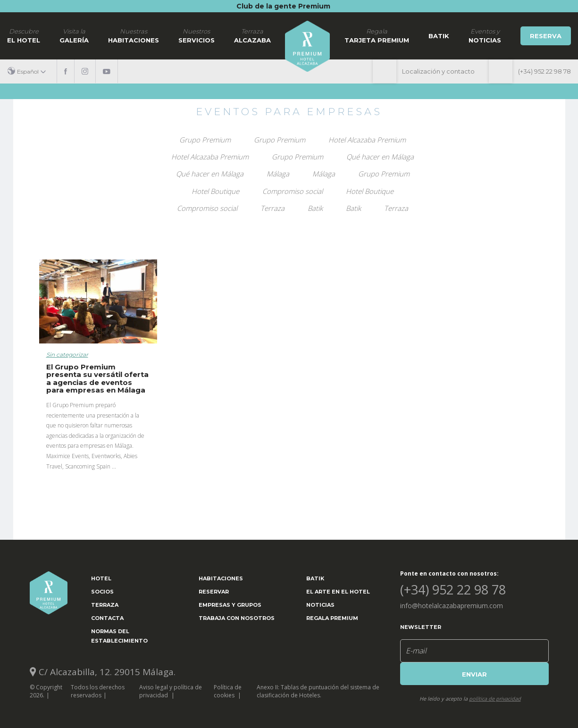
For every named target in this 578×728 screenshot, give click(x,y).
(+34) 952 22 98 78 (544, 71)
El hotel (24, 35)
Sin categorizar (67, 355)
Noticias (320, 605)
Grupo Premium (205, 140)
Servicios (197, 35)
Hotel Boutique (215, 191)
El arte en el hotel (338, 592)
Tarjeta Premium (377, 35)
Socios (102, 592)
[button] (30, 71)
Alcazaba (252, 35)
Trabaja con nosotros (237, 618)
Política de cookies (228, 691)
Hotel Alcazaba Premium (367, 140)
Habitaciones (134, 35)
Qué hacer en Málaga (380, 157)
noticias (485, 35)
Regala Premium (332, 618)
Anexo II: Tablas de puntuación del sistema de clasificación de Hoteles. (318, 691)
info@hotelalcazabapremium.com (452, 606)
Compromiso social (293, 191)
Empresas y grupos (230, 605)
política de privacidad (495, 699)
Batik (439, 36)
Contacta (107, 618)
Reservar (214, 592)
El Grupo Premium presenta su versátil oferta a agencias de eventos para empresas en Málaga (97, 379)
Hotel (101, 578)
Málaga (278, 174)
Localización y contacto (438, 71)
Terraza (272, 208)
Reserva (546, 36)
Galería (74, 35)
